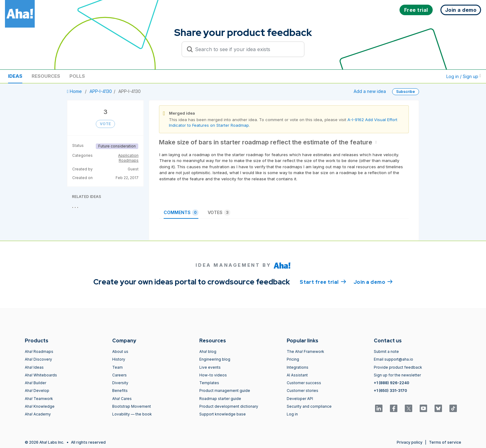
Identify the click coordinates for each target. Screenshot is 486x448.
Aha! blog (208, 351)
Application (128, 155)
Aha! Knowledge (40, 406)
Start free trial (323, 282)
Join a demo (373, 282)
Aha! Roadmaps (39, 351)
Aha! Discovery (38, 359)
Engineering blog (215, 359)
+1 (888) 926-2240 (391, 383)
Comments (181, 213)
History (119, 359)
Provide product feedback (398, 367)
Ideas (15, 76)
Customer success (304, 383)
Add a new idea (370, 91)
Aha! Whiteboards (41, 375)
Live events (210, 367)
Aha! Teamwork (39, 399)
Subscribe (406, 92)
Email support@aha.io (393, 359)
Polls (77, 76)
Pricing (293, 359)
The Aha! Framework (305, 351)
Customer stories (303, 391)
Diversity (120, 383)
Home (75, 91)
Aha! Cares (122, 399)
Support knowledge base (223, 414)
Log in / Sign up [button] (464, 76)
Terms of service (445, 442)
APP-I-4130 (101, 91)
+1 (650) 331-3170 (390, 391)
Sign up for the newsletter (397, 375)
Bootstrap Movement (132, 406)
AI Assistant (297, 375)
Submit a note (386, 351)
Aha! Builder (35, 383)
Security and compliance (309, 406)
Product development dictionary (229, 406)
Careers (119, 375)
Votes (219, 213)
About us (120, 351)
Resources (46, 76)
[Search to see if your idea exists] (246, 49)
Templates (209, 383)
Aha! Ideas (34, 367)
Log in (292, 414)
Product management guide (225, 391)
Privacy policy (410, 442)
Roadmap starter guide (220, 399)
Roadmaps (129, 160)
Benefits (120, 391)
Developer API (300, 399)
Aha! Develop (37, 391)
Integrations (298, 367)
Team (117, 367)
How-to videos (213, 375)
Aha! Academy (38, 414)
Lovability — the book (132, 414)
